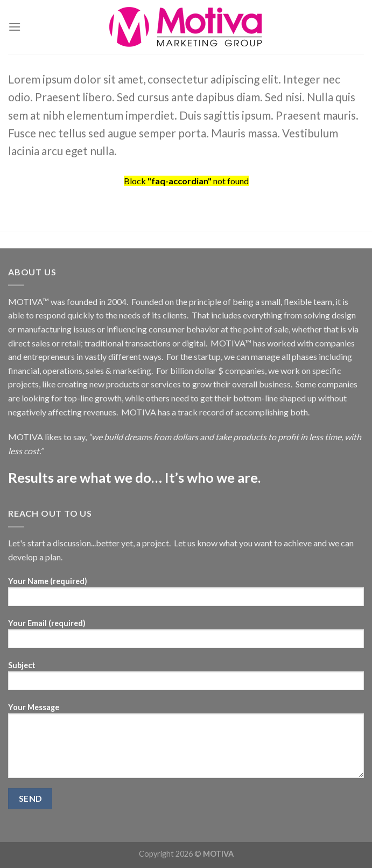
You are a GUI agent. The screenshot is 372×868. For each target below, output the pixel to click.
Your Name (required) (186, 595)
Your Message (186, 744)
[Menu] (15, 27)
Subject (186, 679)
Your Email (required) (186, 637)
